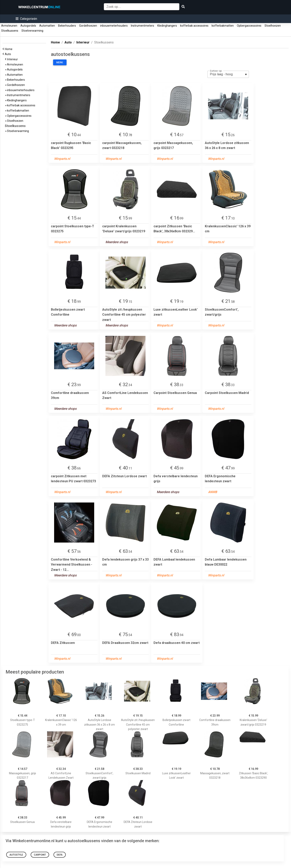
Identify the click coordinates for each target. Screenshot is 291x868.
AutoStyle (16, 855)
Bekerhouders (67, 26)
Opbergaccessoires (249, 26)
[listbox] (228, 74)
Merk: (60, 62)
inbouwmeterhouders (114, 26)
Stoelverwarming (32, 31)
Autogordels (28, 26)
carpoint (40, 855)
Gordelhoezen (88, 26)
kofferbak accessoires (194, 26)
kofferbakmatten (223, 26)
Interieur (13, 59)
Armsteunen (9, 26)
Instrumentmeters (142, 26)
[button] (26, 19)
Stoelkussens (10, 31)
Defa (60, 855)
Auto (9, 54)
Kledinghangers (167, 26)
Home (9, 49)
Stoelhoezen (273, 26)
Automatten (47, 26)
